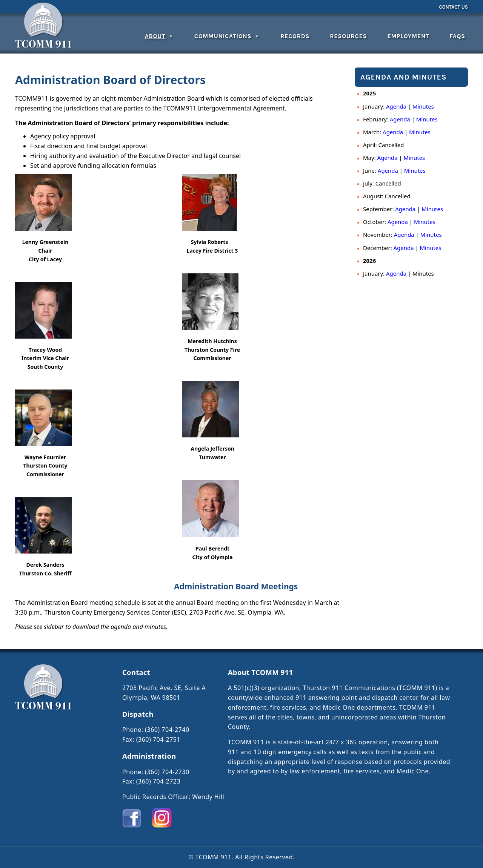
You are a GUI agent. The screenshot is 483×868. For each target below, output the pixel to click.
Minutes (423, 106)
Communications (227, 36)
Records (295, 36)
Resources (348, 36)
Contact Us (453, 7)
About (159, 36)
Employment (408, 36)
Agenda (396, 106)
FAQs (457, 36)
